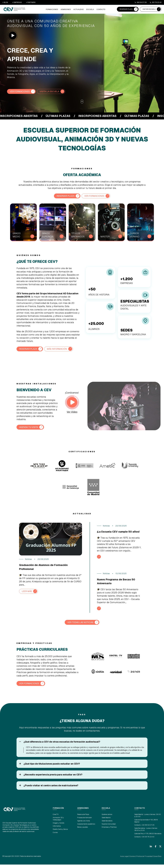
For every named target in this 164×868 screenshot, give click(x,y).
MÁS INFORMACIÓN (60, 349)
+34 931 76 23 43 (148, 840)
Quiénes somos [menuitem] (107, 818)
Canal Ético (158, 860)
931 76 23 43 (156, 2)
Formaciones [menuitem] (55, 10)
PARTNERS (31, 2)
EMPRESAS (17, 2)
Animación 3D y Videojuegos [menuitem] (58, 822)
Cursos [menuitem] (55, 836)
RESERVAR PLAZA (126, 9)
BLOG (5, 2)
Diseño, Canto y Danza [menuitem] (60, 833)
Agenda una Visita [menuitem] (84, 824)
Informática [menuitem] (57, 830)
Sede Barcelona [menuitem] (107, 824)
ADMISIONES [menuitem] (68, 10)
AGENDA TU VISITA (30, 427)
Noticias (28, 559)
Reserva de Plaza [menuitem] (83, 818)
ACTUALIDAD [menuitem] (80, 10)
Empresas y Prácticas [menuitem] (109, 831)
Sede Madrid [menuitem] (106, 821)
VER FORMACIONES (21, 91)
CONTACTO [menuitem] (101, 10)
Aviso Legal (126, 860)
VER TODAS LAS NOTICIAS (80, 626)
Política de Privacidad (145, 860)
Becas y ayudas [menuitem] (83, 831)
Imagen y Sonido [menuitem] (58, 826)
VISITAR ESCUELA (149, 9)
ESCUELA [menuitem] (91, 10)
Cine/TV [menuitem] (56, 818)
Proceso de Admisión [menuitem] (84, 821)
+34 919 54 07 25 (148, 829)
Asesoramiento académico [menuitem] (86, 827)
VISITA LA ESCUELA (52, 91)
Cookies (134, 860)
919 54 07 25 (141, 2)
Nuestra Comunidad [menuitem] (109, 827)
